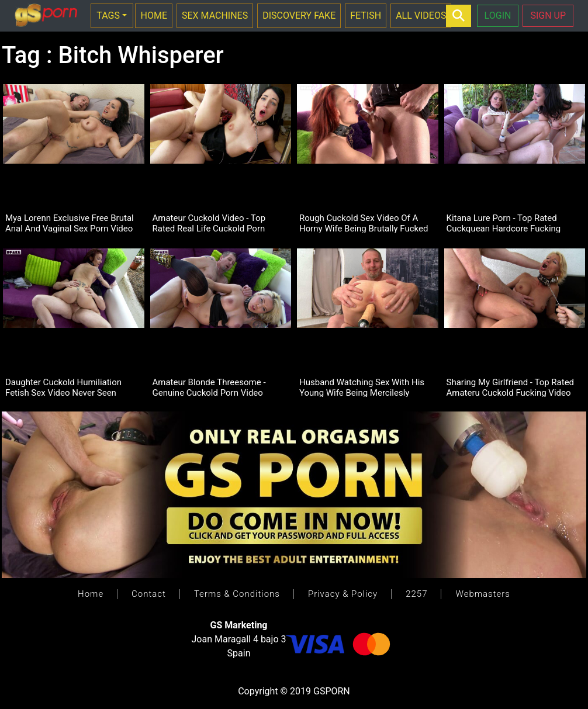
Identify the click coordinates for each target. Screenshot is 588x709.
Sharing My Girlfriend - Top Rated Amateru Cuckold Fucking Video (511, 387)
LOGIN (498, 15)
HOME (153, 15)
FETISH (366, 15)
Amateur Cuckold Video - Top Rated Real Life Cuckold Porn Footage (209, 223)
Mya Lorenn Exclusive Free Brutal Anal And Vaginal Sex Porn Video (70, 223)
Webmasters (482, 594)
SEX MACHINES (215, 15)
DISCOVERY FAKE (299, 15)
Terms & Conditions (237, 594)
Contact (149, 594)
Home (91, 594)
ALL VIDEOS (421, 15)
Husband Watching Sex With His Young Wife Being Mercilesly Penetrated (362, 387)
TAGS (108, 15)
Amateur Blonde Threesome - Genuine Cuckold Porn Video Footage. (209, 387)
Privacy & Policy (343, 594)
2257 (416, 594)
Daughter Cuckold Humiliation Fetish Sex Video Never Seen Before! (63, 387)
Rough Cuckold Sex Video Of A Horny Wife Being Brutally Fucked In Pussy (364, 223)
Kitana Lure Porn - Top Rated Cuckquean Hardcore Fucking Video (504, 223)
